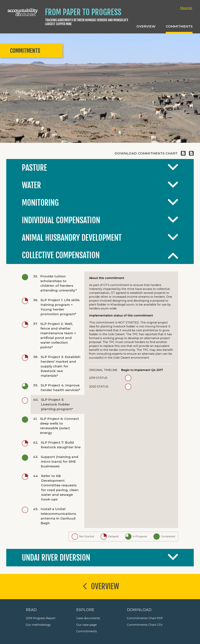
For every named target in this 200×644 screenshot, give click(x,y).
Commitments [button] (179, 26)
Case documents (88, 618)
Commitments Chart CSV (145, 625)
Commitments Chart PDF (145, 618)
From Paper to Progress (83, 12)
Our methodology (38, 625)
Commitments (87, 631)
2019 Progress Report (41, 618)
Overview (100, 587)
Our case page (86, 625)
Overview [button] (146, 26)
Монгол (186, 8)
